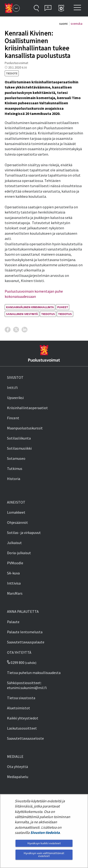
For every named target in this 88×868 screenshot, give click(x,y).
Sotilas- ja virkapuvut (24, 533)
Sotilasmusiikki (19, 448)
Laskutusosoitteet (22, 728)
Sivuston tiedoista (45, 832)
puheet (63, 307)
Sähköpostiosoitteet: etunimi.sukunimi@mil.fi (27, 685)
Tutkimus (15, 468)
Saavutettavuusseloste (25, 738)
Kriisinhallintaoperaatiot (27, 408)
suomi (64, 24)
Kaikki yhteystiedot (23, 718)
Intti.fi (12, 388)
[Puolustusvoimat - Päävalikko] (16, 8)
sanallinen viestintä (22, 314)
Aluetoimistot (19, 708)
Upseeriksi (15, 398)
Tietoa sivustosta (21, 698)
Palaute (13, 622)
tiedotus (48, 314)
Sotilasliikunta (19, 438)
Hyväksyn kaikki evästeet (44, 843)
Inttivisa (14, 583)
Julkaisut (14, 543)
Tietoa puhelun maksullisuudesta (34, 673)
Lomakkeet (16, 512)
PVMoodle (15, 563)
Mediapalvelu (18, 777)
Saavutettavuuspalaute (26, 642)
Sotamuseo (16, 458)
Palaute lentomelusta (25, 632)
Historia (14, 479)
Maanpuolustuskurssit (25, 428)
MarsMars (15, 593)
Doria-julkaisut (19, 553)
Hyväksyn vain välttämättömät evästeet (44, 854)
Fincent (13, 418)
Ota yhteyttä (17, 767)
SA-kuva (13, 573)
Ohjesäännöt (17, 522)
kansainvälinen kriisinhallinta (30, 307)
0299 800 (16, 662)
